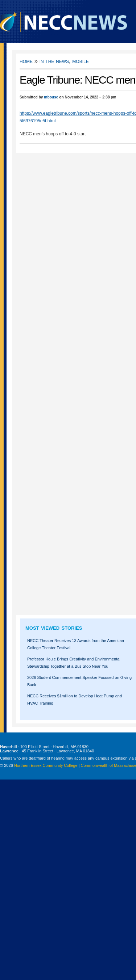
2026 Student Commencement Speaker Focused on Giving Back (79, 681)
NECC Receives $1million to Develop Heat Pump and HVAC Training (75, 700)
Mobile (80, 61)
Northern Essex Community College (46, 765)
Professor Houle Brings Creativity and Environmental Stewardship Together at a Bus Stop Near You (74, 663)
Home (26, 61)
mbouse (51, 97)
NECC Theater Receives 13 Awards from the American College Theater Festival (76, 644)
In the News (54, 61)
